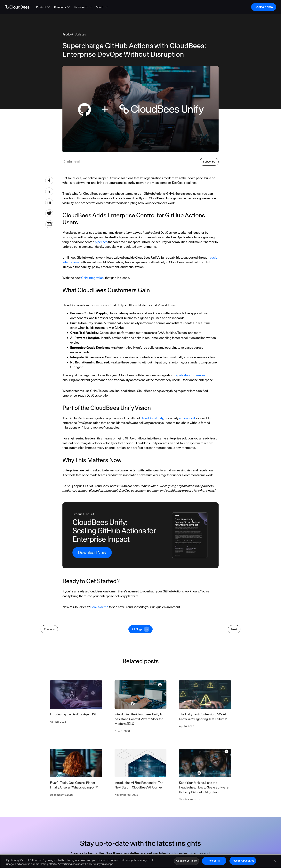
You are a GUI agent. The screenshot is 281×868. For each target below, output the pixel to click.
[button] (43, 7)
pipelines (101, 242)
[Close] (275, 861)
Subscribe (209, 162)
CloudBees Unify (152, 418)
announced (187, 418)
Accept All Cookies (243, 861)
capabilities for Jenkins (190, 375)
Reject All (214, 861)
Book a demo (99, 607)
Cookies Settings (186, 861)
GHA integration (92, 278)
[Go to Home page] (17, 7)
